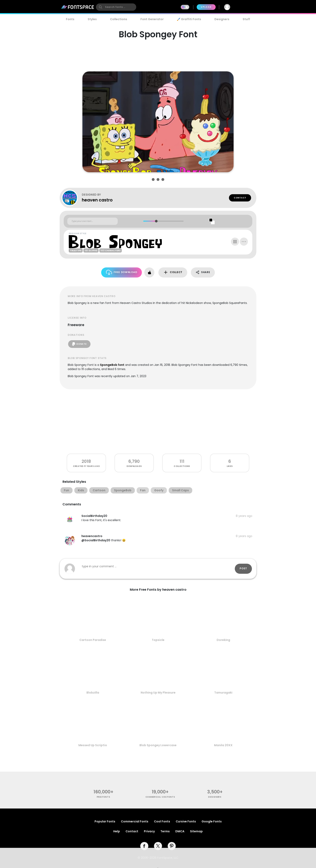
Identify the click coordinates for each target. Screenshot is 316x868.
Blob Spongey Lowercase (158, 745)
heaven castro (97, 200)
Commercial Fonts (135, 821)
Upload (206, 7)
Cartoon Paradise (93, 640)
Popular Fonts (105, 821)
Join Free (245, 7)
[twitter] (158, 846)
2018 (86, 461)
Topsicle (158, 640)
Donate (79, 344)
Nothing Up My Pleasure (158, 693)
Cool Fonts (162, 821)
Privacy (149, 831)
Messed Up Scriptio (93, 745)
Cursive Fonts (186, 821)
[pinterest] (172, 846)
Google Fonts (212, 821)
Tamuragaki (223, 693)
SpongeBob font (112, 365)
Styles (92, 19)
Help (117, 831)
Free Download (122, 272)
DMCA (180, 831)
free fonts (103, 797)
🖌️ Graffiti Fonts (189, 19)
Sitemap (196, 831)
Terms (165, 831)
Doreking (223, 640)
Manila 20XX (223, 745)
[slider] (156, 221)
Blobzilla (93, 693)
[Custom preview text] (93, 221)
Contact (240, 198)
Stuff (246, 19)
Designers (222, 19)
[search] (116, 7)
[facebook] (144, 846)
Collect (173, 272)
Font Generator (152, 19)
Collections (119, 19)
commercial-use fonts (160, 797)
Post (243, 568)
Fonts (70, 19)
